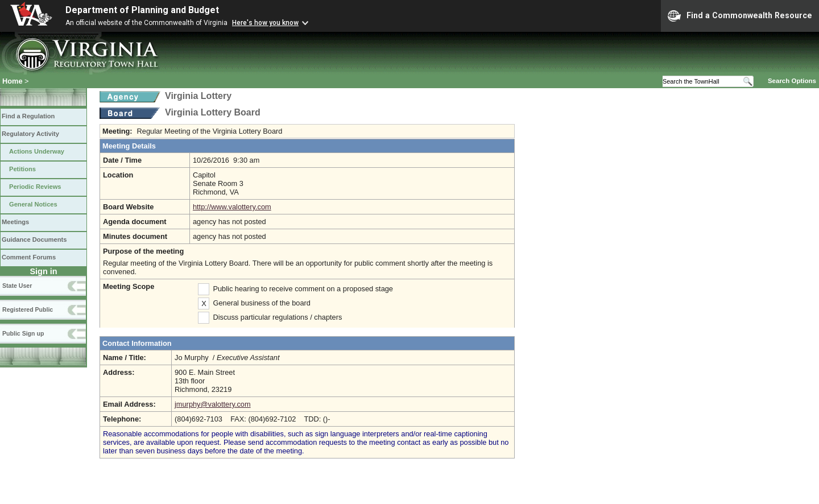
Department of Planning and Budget (142, 10)
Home (13, 81)
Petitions (22, 169)
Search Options (792, 81)
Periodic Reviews (35, 187)
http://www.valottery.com (232, 207)
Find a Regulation (28, 116)
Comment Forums (29, 257)
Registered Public (28, 309)
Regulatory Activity (30, 134)
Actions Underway (37, 151)
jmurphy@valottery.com (213, 404)
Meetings (15, 222)
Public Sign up (23, 333)
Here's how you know (265, 23)
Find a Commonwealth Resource (740, 16)
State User (17, 286)
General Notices (33, 204)
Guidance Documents (34, 239)
